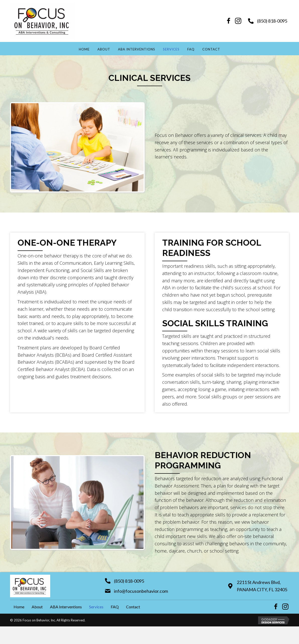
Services (171, 49)
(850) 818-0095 (272, 21)
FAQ (191, 49)
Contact (211, 49)
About (104, 49)
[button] (229, 21)
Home (84, 49)
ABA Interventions (137, 49)
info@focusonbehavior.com (141, 591)
